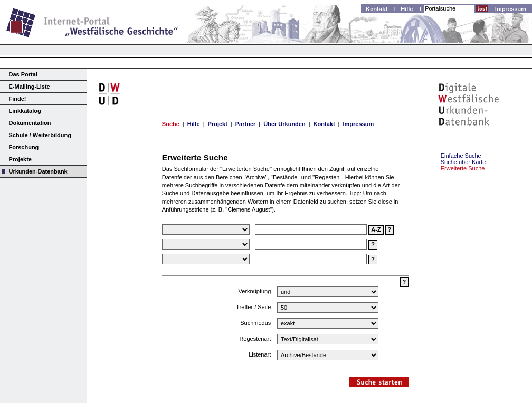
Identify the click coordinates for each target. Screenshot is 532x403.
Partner (246, 124)
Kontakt (324, 124)
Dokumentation (30, 123)
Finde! (18, 99)
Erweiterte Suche (463, 168)
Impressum (358, 124)
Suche (171, 124)
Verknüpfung (255, 291)
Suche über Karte (463, 162)
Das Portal (23, 74)
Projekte (20, 159)
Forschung (24, 147)
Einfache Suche (461, 156)
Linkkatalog (25, 111)
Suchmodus (255, 323)
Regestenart (255, 339)
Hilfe (194, 124)
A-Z (376, 229)
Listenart (260, 354)
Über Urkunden (284, 124)
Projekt (218, 124)
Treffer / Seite (253, 307)
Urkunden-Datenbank (38, 171)
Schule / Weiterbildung (40, 135)
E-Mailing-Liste (30, 87)
